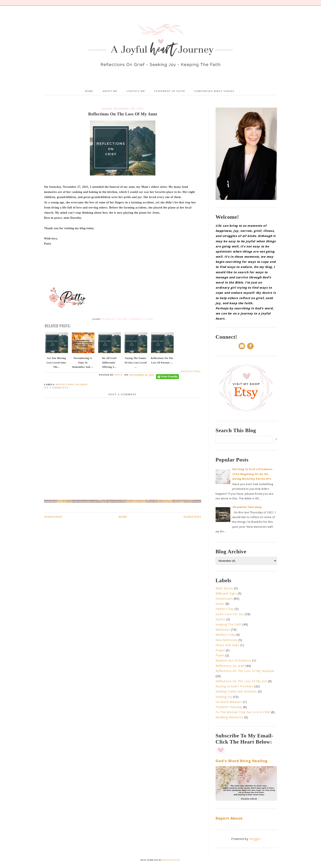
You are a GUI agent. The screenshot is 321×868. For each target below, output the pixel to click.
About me (110, 91)
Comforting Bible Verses (214, 91)
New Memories (227, 640)
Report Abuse (229, 818)
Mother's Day (225, 635)
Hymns (220, 619)
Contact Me (136, 91)
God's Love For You (230, 614)
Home (89, 91)
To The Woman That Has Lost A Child (243, 712)
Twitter (122, 319)
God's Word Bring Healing (242, 761)
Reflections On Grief (72, 384)
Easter (220, 604)
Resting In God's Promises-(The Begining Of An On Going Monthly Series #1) (253, 474)
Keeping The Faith (229, 624)
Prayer (220, 650)
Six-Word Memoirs (229, 702)
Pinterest (136, 319)
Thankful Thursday (247, 507)
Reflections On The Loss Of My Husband (245, 671)
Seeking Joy (224, 697)
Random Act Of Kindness (233, 660)
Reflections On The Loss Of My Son (241, 681)
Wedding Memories (229, 717)
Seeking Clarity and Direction (236, 691)
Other (149, 319)
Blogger (255, 839)
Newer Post (53, 517)
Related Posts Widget (191, 371)
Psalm (220, 655)
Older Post (192, 517)
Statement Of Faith (170, 91)
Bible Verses (224, 588)
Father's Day (225, 609)
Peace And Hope (227, 645)
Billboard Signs (226, 593)
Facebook (108, 319)
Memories (223, 629)
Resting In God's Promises (235, 686)
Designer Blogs (171, 860)
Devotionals (224, 599)
